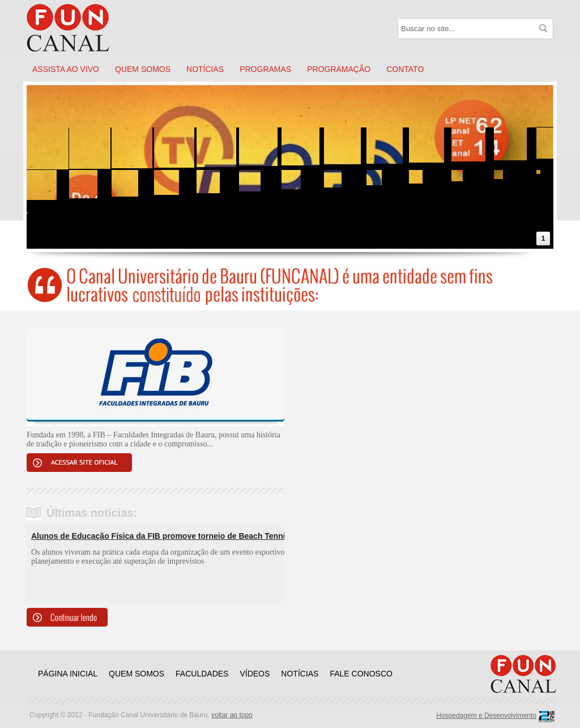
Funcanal (80, 28)
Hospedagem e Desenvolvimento (486, 716)
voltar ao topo (232, 715)
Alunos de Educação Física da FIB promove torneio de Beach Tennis (160, 536)
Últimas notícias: (92, 513)
